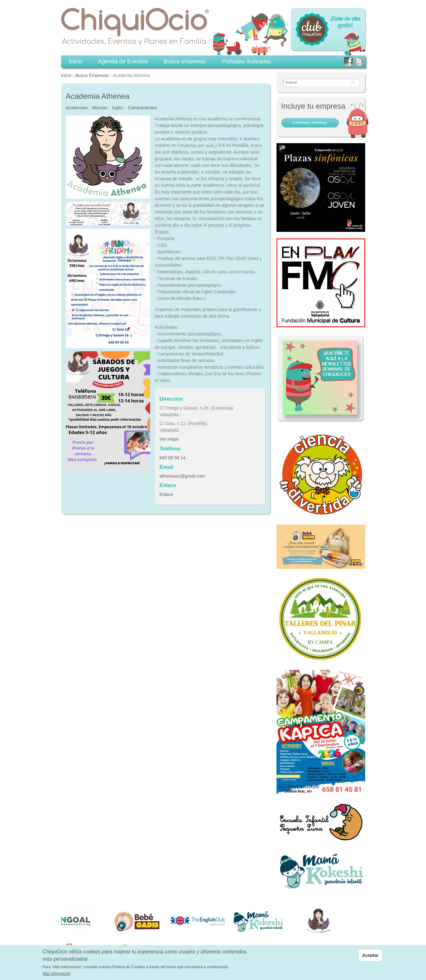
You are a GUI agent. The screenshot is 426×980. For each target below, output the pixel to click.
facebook (348, 62)
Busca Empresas (92, 75)
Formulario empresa (310, 123)
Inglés (118, 108)
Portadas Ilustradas (247, 61)
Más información (57, 974)
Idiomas (100, 108)
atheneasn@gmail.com (182, 476)
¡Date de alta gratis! (345, 22)
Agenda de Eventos (123, 61)
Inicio (66, 75)
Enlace (166, 494)
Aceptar (370, 955)
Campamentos (142, 108)
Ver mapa (169, 439)
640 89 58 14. (173, 458)
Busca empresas (185, 61)
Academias (77, 108)
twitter (359, 62)
